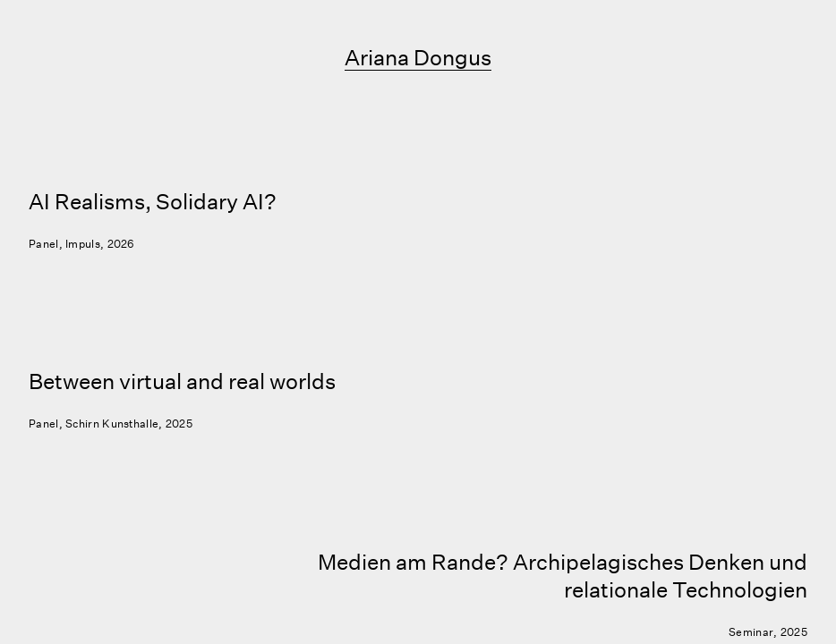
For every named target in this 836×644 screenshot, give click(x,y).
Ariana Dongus (418, 57)
